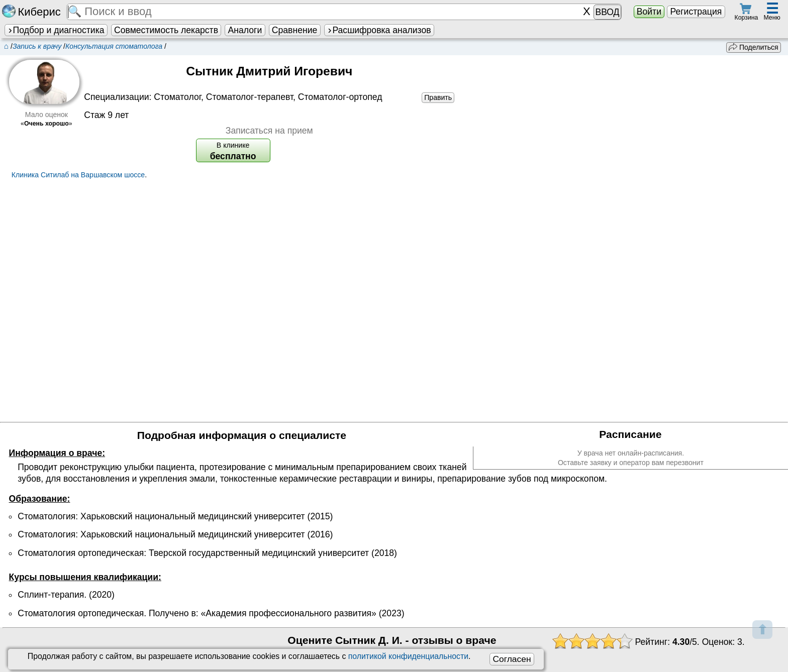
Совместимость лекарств (166, 30)
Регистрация (696, 12)
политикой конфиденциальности (408, 656)
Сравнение (294, 30)
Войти (649, 12)
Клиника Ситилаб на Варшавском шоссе (78, 175)
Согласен (512, 659)
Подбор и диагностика (56, 30)
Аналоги (245, 30)
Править (438, 97)
